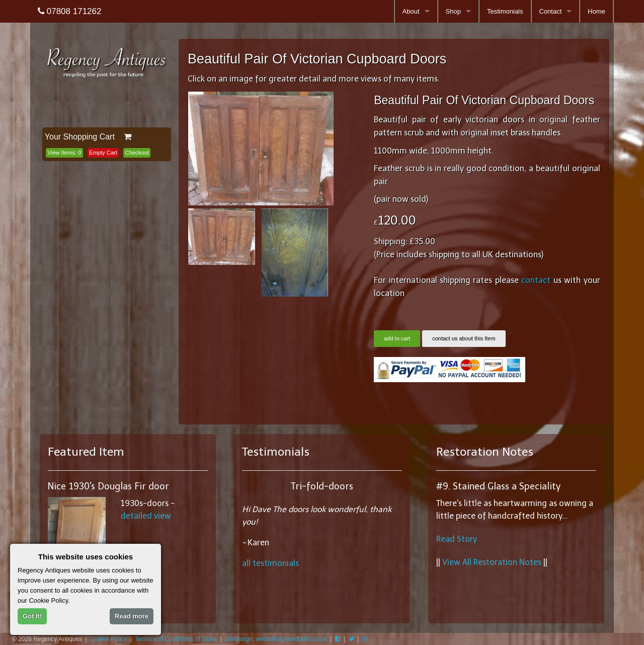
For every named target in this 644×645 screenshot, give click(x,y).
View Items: (64, 153)
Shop (453, 11)
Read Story (457, 539)
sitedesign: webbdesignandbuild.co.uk (276, 639)
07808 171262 (69, 11)
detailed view (146, 516)
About (411, 11)
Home (596, 11)
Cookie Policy (108, 639)
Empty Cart (103, 153)
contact (536, 280)
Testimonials (505, 11)
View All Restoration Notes (492, 562)
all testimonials (270, 563)
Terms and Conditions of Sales (176, 639)
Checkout (137, 153)
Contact (551, 11)
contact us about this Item (464, 338)
